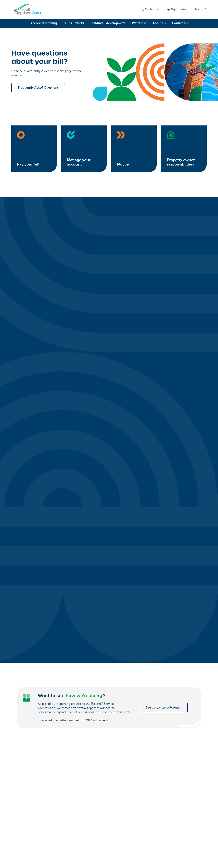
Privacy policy (55, 844)
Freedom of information (26, 844)
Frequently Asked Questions (38, 88)
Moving (124, 164)
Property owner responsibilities (181, 162)
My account (168, 798)
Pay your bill (28, 164)
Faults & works (74, 23)
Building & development (108, 23)
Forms (164, 806)
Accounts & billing (44, 23)
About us (159, 23)
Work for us (168, 813)
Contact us (180, 23)
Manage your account (79, 162)
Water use (139, 23)
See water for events (166, 614)
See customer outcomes (163, 378)
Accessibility (77, 844)
